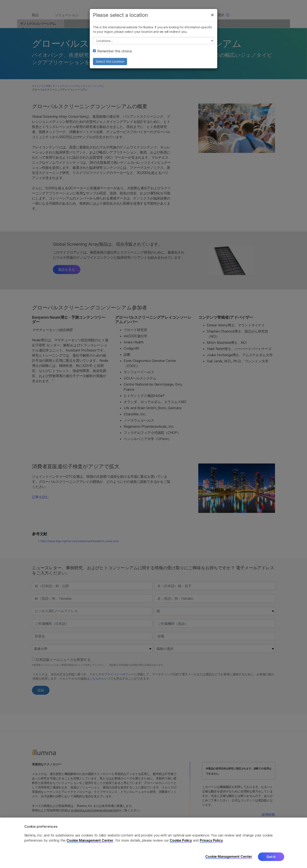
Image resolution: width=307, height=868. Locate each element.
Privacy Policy (211, 840)
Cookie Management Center (90, 840)
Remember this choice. (113, 55)
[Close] (212, 19)
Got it (271, 857)
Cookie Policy (181, 840)
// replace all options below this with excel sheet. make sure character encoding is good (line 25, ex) (153, 45)
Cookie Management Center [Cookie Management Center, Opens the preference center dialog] (229, 857)
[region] (153, 843)
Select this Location (110, 65)
